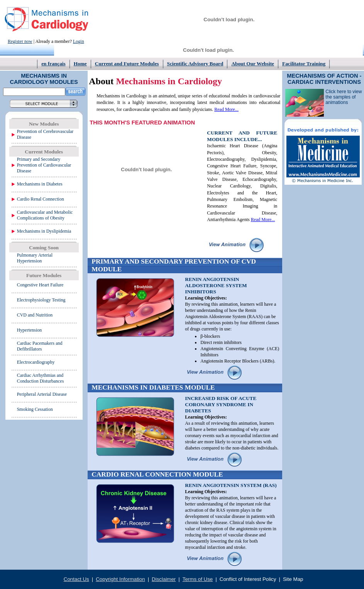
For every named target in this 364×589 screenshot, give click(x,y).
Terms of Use (198, 579)
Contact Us (76, 579)
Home (80, 64)
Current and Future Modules (127, 64)
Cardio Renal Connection (41, 199)
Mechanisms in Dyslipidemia (44, 231)
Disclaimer (164, 579)
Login (79, 41)
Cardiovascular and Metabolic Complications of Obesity (45, 215)
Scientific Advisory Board (195, 64)
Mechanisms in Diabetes (40, 184)
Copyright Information (120, 579)
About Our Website (253, 64)
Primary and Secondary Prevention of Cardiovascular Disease (44, 165)
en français (53, 64)
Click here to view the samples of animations (344, 97)
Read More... (226, 109)
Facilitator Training (304, 64)
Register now (20, 41)
